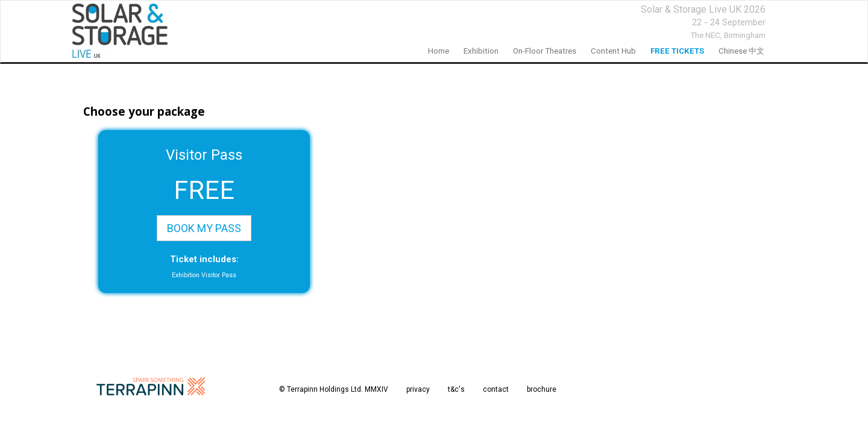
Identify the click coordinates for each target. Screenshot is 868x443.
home (439, 51)
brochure (542, 389)
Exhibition (481, 51)
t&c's (456, 389)
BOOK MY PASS (204, 228)
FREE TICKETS (677, 51)
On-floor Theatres (545, 51)
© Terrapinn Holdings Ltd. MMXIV (334, 389)
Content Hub (613, 51)
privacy (418, 389)
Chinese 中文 (741, 51)
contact (496, 389)
